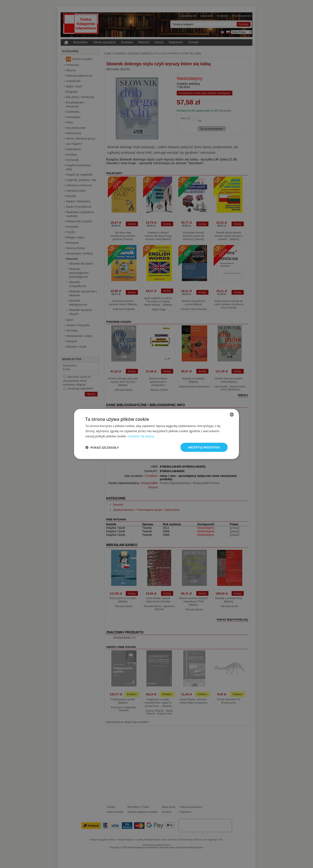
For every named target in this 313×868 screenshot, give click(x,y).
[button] (102, 447)
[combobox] (232, 414)
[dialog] (156, 434)
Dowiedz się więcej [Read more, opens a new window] (141, 436)
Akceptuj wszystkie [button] (204, 447)
